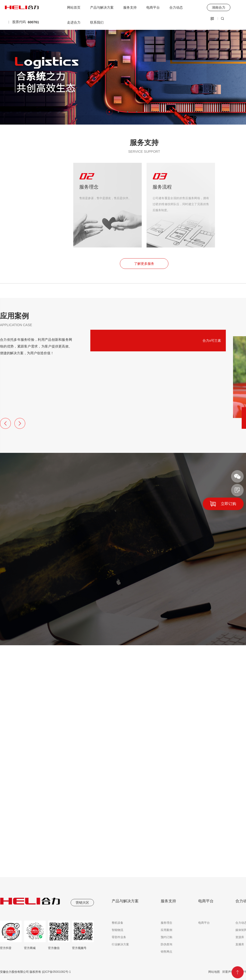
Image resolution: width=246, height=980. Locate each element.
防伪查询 (166, 944)
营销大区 (82, 903)
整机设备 (117, 923)
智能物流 (117, 930)
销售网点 (166, 952)
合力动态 (176, 7)
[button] (109, 112)
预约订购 (166, 937)
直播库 (240, 944)
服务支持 (130, 7)
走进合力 (74, 22)
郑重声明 (228, 972)
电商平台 (153, 7)
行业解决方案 (120, 944)
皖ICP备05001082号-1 (56, 972)
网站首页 (74, 7)
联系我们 (97, 22)
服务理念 (166, 923)
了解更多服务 (144, 264)
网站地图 (214, 972)
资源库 (240, 937)
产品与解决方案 (102, 7)
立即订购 (228, 504)
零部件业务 (119, 937)
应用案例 (166, 930)
